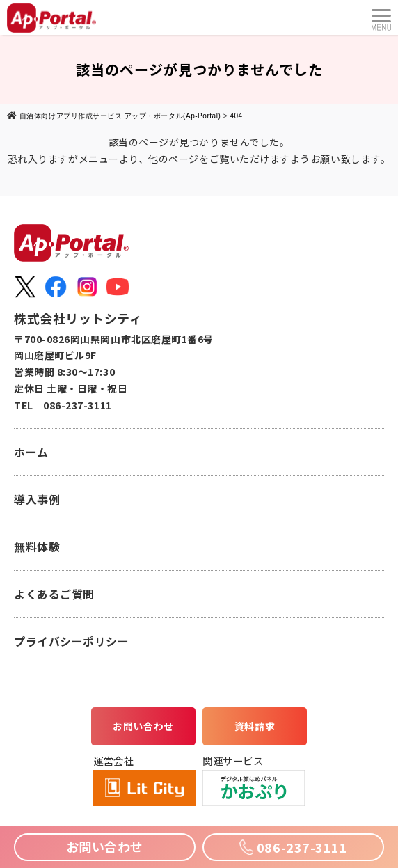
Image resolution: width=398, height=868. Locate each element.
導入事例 (37, 499)
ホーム (31, 452)
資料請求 (255, 726)
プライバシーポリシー (71, 641)
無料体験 (37, 546)
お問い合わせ (143, 726)
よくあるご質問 (54, 594)
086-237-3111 (293, 847)
